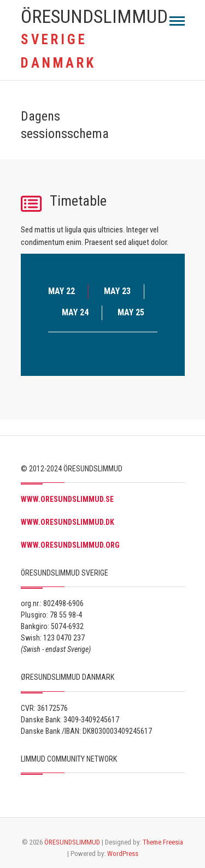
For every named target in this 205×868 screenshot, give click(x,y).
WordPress (123, 854)
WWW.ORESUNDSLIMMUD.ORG (70, 545)
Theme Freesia (163, 842)
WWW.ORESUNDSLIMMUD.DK (68, 522)
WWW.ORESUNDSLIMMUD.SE (67, 499)
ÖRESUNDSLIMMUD (94, 16)
